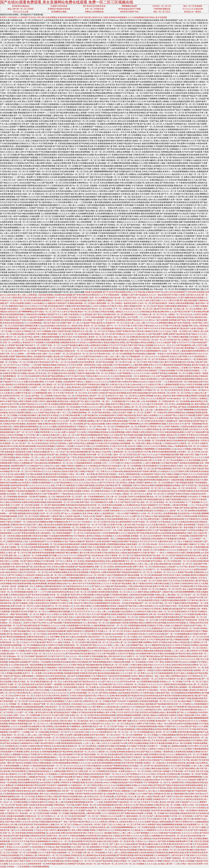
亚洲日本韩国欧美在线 (194, 853)
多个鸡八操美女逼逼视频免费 (75, 452)
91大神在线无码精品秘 (135, 648)
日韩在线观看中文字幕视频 (162, 539)
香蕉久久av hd (147, 673)
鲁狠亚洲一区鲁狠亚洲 (140, 539)
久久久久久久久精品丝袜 (193, 9)
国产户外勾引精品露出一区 (139, 738)
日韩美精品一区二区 (188, 418)
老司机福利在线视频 (34, 519)
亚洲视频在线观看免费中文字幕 (180, 841)
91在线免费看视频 (52, 342)
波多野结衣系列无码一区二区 (15, 396)
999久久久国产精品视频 (157, 530)
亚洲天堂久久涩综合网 (45, 469)
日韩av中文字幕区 (36, 441)
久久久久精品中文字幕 (151, 384)
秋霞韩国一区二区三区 (12, 443)
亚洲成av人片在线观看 (51, 810)
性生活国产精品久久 (145, 387)
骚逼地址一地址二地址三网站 (158, 676)
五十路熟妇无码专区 (144, 583)
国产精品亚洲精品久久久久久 (69, 483)
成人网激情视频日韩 (179, 794)
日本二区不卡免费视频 (51, 328)
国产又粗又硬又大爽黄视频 (57, 418)
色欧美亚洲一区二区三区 (150, 488)
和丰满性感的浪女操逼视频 (33, 407)
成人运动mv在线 (134, 384)
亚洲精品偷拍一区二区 (37, 421)
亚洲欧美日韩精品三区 (88, 564)
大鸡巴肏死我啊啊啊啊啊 (184, 592)
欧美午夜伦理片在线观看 (118, 558)
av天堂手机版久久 (122, 796)
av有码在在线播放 (147, 342)
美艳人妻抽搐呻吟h (138, 530)
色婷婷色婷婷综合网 (19, 485)
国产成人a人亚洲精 (69, 564)
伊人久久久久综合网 (44, 530)
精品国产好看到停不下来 (10, 757)
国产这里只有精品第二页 (184, 323)
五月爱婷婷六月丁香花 (20, 564)
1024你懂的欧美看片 (107, 415)
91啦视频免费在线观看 (196, 407)
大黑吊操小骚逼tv (149, 715)
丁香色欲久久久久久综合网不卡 (112, 816)
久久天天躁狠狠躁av (55, 541)
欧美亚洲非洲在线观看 (10, 550)
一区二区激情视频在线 (178, 558)
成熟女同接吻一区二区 (104, 429)
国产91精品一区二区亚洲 (146, 522)
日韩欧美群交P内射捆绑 (35, 314)
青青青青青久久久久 (49, 432)
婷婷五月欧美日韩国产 (178, 530)
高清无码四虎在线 (58, 676)
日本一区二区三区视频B (198, 754)
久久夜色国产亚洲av (173, 494)
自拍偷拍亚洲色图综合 (67, 427)
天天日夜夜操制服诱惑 (163, 673)
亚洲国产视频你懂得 (17, 356)
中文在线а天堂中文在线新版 (107, 443)
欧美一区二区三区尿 (16, 519)
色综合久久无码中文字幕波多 (163, 438)
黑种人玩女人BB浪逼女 (198, 326)
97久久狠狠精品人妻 (28, 855)
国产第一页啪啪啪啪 (193, 424)
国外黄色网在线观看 (62, 340)
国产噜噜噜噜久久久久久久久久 (132, 373)
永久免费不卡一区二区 (133, 656)
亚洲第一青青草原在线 (86, 365)
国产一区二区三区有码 (102, 396)
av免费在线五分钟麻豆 (98, 345)
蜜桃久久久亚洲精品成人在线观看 (105, 460)
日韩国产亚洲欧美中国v (125, 331)
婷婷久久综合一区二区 (142, 303)
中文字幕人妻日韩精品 (59, 670)
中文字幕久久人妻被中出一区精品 (139, 670)
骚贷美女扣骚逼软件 (199, 575)
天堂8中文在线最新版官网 (138, 497)
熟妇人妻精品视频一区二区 (102, 303)
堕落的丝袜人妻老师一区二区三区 (91, 337)
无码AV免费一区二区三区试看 (99, 455)
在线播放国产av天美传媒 (41, 749)
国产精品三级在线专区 (114, 407)
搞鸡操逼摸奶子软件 (160, 575)
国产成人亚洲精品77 (183, 340)
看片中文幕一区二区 (131, 362)
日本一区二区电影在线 (94, 9)
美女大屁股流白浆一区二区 (14, 317)
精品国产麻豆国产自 (81, 525)
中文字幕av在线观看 (77, 455)
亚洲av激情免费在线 (162, 564)
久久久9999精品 (23, 359)
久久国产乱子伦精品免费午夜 (196, 432)
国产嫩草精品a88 (121, 491)
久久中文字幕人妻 (31, 435)
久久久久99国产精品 (40, 413)
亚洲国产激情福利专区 (38, 656)
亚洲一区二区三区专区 (90, 328)
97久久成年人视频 (58, 466)
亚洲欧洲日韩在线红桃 (139, 337)
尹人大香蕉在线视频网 (9, 766)
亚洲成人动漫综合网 (185, 715)
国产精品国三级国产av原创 (24, 805)
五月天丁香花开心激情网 (161, 738)
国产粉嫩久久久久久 (11, 379)
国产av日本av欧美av (172, 399)
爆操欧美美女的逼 (176, 853)
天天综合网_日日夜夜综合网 (181, 586)
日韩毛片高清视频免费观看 (112, 810)
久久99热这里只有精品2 (32, 575)
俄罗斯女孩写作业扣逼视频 (187, 735)
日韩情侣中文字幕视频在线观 (72, 782)
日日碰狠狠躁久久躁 (53, 668)
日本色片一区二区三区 (162, 6)
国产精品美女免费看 (48, 839)
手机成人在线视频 (145, 345)
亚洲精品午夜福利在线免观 (59, 9)
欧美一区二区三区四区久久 (75, 718)
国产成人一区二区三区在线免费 (65, 362)
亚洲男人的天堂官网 (65, 491)
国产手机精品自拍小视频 (45, 351)
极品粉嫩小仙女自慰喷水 (122, 611)
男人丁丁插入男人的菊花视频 (122, 449)
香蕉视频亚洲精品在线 (57, 583)
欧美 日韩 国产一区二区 (67, 791)
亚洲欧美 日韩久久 (29, 449)
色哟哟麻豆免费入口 (33, 326)
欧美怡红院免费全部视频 (143, 595)
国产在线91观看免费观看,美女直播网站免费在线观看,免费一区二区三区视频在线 (67, 2)
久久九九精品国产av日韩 (193, 597)
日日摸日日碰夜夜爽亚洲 (164, 670)
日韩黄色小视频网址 (75, 466)
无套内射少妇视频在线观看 (58, 729)
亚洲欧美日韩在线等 (88, 673)
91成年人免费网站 (102, 508)
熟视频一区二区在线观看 (155, 441)
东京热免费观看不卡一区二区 (195, 824)
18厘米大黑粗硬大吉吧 (27, 401)
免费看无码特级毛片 (75, 631)
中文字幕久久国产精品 (118, 847)
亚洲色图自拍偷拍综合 (126, 752)
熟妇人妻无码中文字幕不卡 (88, 569)
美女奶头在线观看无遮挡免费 (59, 525)
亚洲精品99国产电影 (182, 791)
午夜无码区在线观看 (196, 292)
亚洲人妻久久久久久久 (60, 651)
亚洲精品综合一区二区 (186, 550)
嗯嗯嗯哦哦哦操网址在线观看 (56, 844)
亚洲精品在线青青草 (101, 449)
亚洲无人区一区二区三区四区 (82, 715)
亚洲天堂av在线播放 (78, 300)
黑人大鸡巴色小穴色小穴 (116, 384)
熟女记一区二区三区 (15, 597)
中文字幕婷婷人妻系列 (83, 536)
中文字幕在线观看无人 (122, 365)
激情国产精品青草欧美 (178, 334)
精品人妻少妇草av (86, 796)
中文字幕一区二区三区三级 (145, 309)
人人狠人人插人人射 (47, 457)
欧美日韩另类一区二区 (95, 505)
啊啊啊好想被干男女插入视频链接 (115, 791)
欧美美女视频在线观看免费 (20, 536)
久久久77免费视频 (44, 550)
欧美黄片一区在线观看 (179, 536)
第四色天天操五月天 (19, 572)
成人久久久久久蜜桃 (48, 427)
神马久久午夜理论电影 (144, 693)
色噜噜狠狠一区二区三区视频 (180, 373)
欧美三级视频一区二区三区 (16, 547)
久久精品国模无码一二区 (109, 513)
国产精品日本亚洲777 (184, 312)
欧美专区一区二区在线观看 (72, 424)
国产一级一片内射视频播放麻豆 (92, 497)
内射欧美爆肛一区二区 (135, 544)
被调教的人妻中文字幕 (97, 421)
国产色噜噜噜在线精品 (119, 766)
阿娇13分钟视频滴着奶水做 (179, 648)
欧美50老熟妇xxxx (176, 668)
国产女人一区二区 (55, 452)
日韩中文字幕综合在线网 (143, 485)
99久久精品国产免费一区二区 (40, 704)
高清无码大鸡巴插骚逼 (176, 623)
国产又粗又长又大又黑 (108, 387)
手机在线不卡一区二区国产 (36, 345)
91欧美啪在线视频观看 (25, 491)
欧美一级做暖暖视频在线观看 (102, 729)
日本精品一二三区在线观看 (137, 788)
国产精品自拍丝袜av (169, 656)
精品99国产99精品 (109, 541)
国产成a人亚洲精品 (60, 455)
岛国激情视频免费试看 (70, 328)
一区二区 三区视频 (24, 399)
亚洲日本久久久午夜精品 (114, 441)
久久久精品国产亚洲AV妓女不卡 (105, 597)
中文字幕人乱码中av (153, 298)
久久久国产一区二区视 (23, 712)
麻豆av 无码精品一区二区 (27, 457)
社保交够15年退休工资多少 (183, 839)
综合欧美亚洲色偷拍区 (161, 839)
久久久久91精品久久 (15, 668)
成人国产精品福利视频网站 (171, 429)
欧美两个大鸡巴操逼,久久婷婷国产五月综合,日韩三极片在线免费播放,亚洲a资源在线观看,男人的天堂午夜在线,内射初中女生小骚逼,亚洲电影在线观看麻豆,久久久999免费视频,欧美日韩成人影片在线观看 (83, 17)
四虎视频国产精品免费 (63, 777)
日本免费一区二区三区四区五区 (56, 738)
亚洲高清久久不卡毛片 (67, 365)
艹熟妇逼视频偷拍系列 (115, 399)
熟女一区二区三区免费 (159, 497)
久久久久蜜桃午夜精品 (149, 429)
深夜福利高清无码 (47, 429)
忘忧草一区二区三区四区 (180, 393)
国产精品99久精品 (183, 654)
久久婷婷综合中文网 (142, 611)
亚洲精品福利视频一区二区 (79, 303)
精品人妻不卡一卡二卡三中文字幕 (116, 326)
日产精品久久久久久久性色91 (192, 474)
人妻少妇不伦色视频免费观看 (79, 676)
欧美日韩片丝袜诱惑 (67, 373)
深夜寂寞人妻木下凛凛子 (162, 796)
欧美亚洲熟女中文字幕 (42, 847)
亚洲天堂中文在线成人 (51, 415)
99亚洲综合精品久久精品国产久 (165, 567)
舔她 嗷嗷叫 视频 (186, 544)
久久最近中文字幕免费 (185, 415)
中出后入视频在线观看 (188, 477)
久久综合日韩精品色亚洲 (121, 376)
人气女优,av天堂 (201, 505)
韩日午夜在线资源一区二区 (172, 836)
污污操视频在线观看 (173, 597)
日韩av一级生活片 (188, 864)
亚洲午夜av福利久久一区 (185, 359)
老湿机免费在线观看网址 (41, 300)
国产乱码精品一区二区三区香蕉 (164, 561)
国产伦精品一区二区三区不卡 (47, 312)
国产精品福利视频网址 (85, 567)
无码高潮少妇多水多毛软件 (33, 684)
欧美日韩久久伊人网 (8, 824)
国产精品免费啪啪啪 (163, 469)
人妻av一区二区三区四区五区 (124, 455)
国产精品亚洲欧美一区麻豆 (163, 303)
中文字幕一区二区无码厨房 (181, 816)
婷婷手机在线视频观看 (144, 855)
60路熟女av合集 (105, 721)
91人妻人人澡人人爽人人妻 (113, 356)
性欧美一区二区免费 (58, 595)
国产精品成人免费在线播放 (165, 306)
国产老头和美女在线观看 (38, 595)
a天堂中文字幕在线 (157, 788)
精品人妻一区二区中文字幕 (20, 553)
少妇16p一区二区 (84, 370)
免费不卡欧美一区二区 (142, 567)
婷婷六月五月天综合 (172, 581)
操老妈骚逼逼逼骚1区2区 (41, 488)
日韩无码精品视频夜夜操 (98, 757)
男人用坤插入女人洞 (114, 822)
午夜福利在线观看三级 (23, 455)
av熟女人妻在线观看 (168, 712)
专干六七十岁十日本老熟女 (80, 522)
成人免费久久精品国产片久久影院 (72, 432)
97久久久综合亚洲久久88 (107, 710)
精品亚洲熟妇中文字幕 (137, 553)
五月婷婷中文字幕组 (54, 645)
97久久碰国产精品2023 (46, 491)
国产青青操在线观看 (26, 533)
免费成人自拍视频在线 (94, 12)
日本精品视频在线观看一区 (101, 539)
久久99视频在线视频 (19, 738)
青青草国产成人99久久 (87, 359)
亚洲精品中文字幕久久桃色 (158, 626)
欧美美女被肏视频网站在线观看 (108, 763)
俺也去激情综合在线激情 (111, 740)
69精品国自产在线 (18, 320)
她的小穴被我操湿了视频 (10, 348)
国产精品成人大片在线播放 (45, 774)
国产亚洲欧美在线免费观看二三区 (102, 718)
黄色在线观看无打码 (189, 631)
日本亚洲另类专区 (175, 390)
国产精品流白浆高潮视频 (116, 393)
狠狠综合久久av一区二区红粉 (33, 379)
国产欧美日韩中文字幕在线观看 (81, 595)
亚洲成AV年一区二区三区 (116, 323)
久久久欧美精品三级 (131, 578)
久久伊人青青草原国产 (14, 298)
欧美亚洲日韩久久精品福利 (73, 668)
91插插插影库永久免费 (103, 502)
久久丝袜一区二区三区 (148, 513)
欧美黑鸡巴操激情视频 (123, 410)
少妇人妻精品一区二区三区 (52, 384)
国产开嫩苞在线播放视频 (66, 569)
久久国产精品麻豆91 (89, 415)
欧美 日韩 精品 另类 (191, 362)
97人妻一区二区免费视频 (130, 466)
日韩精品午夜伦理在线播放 (14, 424)
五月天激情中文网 (181, 471)
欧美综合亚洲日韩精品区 (13, 323)
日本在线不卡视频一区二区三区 (130, 413)
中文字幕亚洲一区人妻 (40, 617)
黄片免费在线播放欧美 (69, 581)
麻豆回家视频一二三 (185, 505)
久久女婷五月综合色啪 (155, 634)
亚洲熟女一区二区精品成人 (155, 763)
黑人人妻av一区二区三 (67, 435)
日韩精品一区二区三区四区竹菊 (76, 642)
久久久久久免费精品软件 (176, 754)
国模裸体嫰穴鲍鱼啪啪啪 (10, 609)
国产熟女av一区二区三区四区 (100, 309)
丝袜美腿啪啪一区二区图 (156, 401)
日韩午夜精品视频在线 (152, 499)
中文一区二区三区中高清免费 (138, 561)
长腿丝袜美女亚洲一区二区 (67, 497)
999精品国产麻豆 (62, 553)
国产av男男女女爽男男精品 (142, 457)
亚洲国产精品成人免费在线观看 (158, 822)
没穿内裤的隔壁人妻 (154, 477)
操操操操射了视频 (34, 424)
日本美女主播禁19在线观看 (63, 567)
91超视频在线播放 (191, 724)
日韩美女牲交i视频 (40, 536)
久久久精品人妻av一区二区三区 (175, 488)
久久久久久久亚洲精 (154, 399)
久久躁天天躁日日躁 (151, 300)
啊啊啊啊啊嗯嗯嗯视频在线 (86, 628)
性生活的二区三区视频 (48, 373)
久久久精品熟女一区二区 (83, 640)
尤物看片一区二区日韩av (70, 659)
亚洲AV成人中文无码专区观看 (154, 740)
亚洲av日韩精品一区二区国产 (32, 620)
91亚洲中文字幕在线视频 (33, 558)
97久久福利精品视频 (94, 600)
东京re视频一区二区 (91, 320)
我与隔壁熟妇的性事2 (53, 665)
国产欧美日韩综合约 (127, 387)
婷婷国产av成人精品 (64, 508)
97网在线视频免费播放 (145, 729)
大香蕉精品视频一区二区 (21, 480)
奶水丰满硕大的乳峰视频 (164, 654)
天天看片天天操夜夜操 (65, 485)
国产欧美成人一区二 (44, 777)
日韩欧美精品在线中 (196, 382)
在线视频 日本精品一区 (83, 491)
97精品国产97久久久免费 (57, 314)
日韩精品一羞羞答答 (123, 303)
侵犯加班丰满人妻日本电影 (14, 567)
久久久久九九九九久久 (55, 654)
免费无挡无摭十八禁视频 (158, 519)
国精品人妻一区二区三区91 (136, 407)
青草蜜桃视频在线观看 (23, 592)
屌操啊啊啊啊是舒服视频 (172, 824)
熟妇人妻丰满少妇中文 (9, 578)
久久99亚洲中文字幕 (61, 410)
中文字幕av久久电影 (149, 516)
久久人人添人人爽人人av (101, 611)
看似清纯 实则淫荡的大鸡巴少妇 (47, 710)
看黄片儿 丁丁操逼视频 (129, 460)
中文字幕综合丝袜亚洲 (35, 477)
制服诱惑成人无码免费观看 (79, 597)
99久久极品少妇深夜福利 (146, 379)
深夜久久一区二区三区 (193, 637)
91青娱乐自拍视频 (167, 370)
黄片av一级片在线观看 (158, 320)
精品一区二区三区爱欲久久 (39, 850)
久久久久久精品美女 (53, 471)
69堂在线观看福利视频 (14, 314)
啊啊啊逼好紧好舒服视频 (78, 589)
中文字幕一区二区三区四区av (141, 421)
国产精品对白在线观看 (22, 763)
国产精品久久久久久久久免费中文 (126, 516)
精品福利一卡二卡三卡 (16, 654)
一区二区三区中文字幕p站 (104, 331)
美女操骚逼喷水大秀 (37, 726)
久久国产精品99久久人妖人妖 (143, 791)
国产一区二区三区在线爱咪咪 (112, 320)
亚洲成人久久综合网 (197, 558)
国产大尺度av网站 (150, 690)
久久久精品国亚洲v (34, 368)
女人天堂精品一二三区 (27, 365)
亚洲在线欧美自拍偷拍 (75, 505)
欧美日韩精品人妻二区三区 (100, 334)
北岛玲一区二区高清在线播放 (65, 687)
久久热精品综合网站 (185, 522)
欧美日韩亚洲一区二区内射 (188, 628)
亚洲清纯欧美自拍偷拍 (199, 471)
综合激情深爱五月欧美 (37, 376)
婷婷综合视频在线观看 (103, 340)
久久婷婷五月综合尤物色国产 (146, 370)
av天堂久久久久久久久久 (79, 477)
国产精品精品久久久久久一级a (148, 295)
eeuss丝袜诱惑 (164, 533)
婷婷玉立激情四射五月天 (128, 620)
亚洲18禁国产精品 (171, 418)
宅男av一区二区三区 (105, 427)
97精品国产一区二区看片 (96, 471)
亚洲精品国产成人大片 (73, 356)
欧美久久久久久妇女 (162, 331)
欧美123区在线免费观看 (78, 572)
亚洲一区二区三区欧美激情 (14, 833)
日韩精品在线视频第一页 (139, 491)
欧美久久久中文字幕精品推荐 (106, 295)
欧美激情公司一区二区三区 (142, 572)
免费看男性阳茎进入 (40, 480)
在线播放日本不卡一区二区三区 (166, 799)
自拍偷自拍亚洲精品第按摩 (69, 544)
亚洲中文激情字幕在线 (61, 331)
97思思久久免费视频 (21, 463)
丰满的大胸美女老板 (139, 665)
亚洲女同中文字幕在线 (74, 384)
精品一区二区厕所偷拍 (166, 317)
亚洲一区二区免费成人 (12, 342)
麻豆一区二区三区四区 (189, 466)
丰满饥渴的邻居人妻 (23, 808)
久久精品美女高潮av (48, 435)
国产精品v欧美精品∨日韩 (105, 413)
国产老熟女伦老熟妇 (32, 561)
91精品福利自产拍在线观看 (105, 640)
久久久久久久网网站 (161, 547)
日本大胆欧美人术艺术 (195, 578)
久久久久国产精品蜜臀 (132, 390)
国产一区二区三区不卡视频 (28, 432)
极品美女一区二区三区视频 (34, 768)
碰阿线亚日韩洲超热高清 (157, 853)
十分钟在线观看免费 (109, 533)
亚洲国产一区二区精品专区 (156, 413)
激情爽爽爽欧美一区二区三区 (15, 376)
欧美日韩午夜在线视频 (161, 810)
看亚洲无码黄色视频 (74, 768)
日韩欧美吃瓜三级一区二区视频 (96, 701)
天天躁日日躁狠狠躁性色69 (93, 499)
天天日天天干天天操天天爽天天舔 (123, 345)
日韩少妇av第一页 (117, 298)
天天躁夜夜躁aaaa (11, 794)
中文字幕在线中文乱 (101, 354)
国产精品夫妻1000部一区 (153, 707)
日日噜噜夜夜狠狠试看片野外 (26, 785)
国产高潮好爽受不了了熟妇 (55, 494)
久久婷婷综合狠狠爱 (77, 418)
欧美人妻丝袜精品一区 (45, 533)
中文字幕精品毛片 (192, 519)
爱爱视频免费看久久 (41, 670)
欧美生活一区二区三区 (83, 354)
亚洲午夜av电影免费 (77, 379)
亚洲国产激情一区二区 (69, 323)
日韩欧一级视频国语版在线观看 (23, 721)
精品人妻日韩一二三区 (170, 864)
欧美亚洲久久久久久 (86, 429)
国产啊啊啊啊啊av (26, 312)
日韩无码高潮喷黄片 (150, 466)
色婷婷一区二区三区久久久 (49, 740)
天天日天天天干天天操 (186, 342)
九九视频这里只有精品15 (181, 626)
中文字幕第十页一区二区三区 (155, 390)
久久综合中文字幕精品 (22, 331)
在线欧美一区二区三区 (55, 768)
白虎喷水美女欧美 (116, 670)
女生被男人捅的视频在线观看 (77, 735)
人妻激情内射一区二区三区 (123, 452)
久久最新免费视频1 (98, 626)
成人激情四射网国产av (125, 522)
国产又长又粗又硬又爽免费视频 (181, 348)
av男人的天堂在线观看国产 (175, 292)
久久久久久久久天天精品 (110, 494)
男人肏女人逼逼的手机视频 (190, 589)
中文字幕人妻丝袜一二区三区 (105, 550)
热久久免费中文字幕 (19, 393)
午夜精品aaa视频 (39, 452)
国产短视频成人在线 (24, 603)
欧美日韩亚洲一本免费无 (116, 771)
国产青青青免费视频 (178, 497)
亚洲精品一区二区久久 (115, 300)
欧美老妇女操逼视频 (113, 505)
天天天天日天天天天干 (147, 541)
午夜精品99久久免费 (98, 572)
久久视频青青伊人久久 (153, 830)
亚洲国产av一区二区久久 (158, 407)
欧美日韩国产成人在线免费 (103, 794)
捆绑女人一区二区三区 (60, 757)
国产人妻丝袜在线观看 (159, 816)
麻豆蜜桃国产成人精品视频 (14, 819)
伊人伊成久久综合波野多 (131, 463)
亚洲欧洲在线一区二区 (9, 642)
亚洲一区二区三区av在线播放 (57, 309)
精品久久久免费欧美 (96, 300)
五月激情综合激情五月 (169, 466)
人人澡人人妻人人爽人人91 (28, 460)
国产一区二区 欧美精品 (62, 640)
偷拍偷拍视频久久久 (167, 516)
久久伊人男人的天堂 (29, 822)
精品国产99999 (9, 340)
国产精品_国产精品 (178, 407)
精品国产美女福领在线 (160, 491)
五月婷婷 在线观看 (52, 320)
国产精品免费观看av (56, 376)
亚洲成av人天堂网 (166, 359)
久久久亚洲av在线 (87, 404)
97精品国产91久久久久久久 (193, 457)
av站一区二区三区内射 (164, 340)
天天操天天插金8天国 (78, 696)
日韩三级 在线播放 (51, 404)
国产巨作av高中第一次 (166, 309)
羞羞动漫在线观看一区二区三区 (60, 502)
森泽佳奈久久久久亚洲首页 (124, 589)
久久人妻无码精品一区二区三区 (124, 617)
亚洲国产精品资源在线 (126, 415)
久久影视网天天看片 (33, 334)
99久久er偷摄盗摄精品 (93, 441)
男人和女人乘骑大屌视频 (125, 306)
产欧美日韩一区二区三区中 (75, 393)
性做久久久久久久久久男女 (159, 665)
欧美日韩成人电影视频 (144, 704)
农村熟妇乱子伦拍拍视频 (167, 698)
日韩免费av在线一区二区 (113, 314)
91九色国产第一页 (136, 847)
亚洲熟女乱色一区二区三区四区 (109, 578)
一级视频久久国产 (127, 295)
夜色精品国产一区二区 (165, 721)
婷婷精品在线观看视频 (189, 463)
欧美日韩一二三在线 (197, 488)
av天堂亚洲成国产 (95, 488)
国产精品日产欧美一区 (67, 359)
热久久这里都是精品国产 (35, 541)
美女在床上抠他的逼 (94, 782)
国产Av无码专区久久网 (47, 754)
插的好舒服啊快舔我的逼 (28, 782)
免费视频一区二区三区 (23, 600)
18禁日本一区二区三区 (14, 337)
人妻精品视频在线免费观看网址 (193, 351)
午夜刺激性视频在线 (162, 9)
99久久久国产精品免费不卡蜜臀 (155, 334)
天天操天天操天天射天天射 (61, 617)
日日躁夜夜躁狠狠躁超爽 (38, 547)
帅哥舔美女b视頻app (21, 6)
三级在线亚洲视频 (45, 295)
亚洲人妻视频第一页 (182, 687)
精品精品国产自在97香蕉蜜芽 (130, 782)
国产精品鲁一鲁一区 (56, 799)
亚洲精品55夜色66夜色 (65, 469)
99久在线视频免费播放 (158, 558)
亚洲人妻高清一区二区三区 (89, 326)
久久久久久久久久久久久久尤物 (41, 485)
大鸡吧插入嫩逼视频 (180, 337)
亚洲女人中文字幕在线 (135, 292)
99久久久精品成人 (69, 370)
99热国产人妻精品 (103, 516)
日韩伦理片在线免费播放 (54, 701)
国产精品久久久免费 (154, 418)
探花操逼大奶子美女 (93, 314)
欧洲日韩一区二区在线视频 (77, 334)
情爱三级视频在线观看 (190, 553)
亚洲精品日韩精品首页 (65, 351)
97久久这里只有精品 (39, 606)
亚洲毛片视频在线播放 (12, 707)
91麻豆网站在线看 (161, 583)
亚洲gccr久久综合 (139, 785)
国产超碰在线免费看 (56, 505)
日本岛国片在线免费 (134, 511)
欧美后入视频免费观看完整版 (38, 651)
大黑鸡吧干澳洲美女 (144, 483)
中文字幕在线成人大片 (166, 522)
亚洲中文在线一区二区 (180, 547)
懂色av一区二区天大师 (148, 620)
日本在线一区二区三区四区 (26, 527)
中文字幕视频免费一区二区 (136, 356)
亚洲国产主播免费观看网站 (197, 749)
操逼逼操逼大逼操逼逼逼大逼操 (18, 452)
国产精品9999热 (72, 654)
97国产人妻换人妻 (39, 525)
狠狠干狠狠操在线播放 (47, 365)
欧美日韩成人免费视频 (85, 443)
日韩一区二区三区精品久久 (107, 373)
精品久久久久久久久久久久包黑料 (185, 569)
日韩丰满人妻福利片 (144, 331)
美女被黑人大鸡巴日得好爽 (88, 480)
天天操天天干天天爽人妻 (151, 802)
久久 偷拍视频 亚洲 (108, 833)
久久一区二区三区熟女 (37, 634)
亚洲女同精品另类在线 (142, 586)
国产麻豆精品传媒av (151, 656)
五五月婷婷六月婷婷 (96, 393)
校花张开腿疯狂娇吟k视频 (57, 379)
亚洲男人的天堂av (190, 429)
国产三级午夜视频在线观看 (182, 483)
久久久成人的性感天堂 (63, 808)
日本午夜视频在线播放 (58, 572)
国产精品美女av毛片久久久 (90, 682)
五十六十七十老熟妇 (75, 555)
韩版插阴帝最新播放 (182, 365)
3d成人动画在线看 (105, 365)
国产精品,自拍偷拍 (11, 743)
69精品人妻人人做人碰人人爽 (145, 410)
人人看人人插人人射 (33, 735)
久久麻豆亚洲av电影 (82, 617)
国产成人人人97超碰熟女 (71, 513)
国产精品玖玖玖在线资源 (109, 466)
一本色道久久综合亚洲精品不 (168, 354)
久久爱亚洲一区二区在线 (73, 561)
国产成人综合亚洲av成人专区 (97, 555)
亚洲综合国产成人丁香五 (66, 457)
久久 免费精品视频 (57, 771)
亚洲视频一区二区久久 (140, 536)
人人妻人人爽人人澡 (121, 645)
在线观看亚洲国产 (18, 466)
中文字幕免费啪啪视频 (9, 328)
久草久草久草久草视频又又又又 (176, 830)
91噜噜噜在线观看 (24, 670)
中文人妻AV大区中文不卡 (78, 583)
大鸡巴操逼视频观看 (105, 805)
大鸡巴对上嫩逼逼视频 (47, 401)
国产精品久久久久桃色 (110, 435)
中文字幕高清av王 (36, 471)
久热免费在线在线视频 (63, 295)
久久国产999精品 (18, 418)
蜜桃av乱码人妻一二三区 (169, 410)
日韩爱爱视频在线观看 (137, 626)
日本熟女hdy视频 (106, 312)
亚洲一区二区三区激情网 (122, 527)
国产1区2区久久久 (36, 844)
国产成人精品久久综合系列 (88, 401)
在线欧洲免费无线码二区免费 (97, 511)
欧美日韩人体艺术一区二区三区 (77, 634)
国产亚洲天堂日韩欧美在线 (94, 6)
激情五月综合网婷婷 (175, 441)
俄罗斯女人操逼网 (97, 746)
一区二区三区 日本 (99, 558)
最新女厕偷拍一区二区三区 (48, 348)
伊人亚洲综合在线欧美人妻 (98, 827)
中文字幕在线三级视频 (178, 326)
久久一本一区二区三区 (113, 631)
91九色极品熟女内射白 (150, 780)
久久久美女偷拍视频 (8, 508)
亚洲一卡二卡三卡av (56, 345)
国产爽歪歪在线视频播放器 (88, 435)
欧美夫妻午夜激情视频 (20, 836)
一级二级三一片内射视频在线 (113, 401)
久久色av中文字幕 (82, 446)
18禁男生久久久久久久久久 (36, 597)
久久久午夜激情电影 (196, 356)
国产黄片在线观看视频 (162, 527)
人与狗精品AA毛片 (170, 443)
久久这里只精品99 (165, 379)
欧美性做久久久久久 (24, 499)
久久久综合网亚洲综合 (99, 446)
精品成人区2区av (49, 443)
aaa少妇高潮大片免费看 (28, 483)
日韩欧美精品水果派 (148, 312)
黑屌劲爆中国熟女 (151, 435)
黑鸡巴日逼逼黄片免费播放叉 (52, 460)
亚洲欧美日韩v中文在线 (20, 525)
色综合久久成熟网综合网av (91, 342)
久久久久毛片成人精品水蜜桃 (12, 474)
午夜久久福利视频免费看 (100, 438)
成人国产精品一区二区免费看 (40, 396)
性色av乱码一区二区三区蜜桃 (125, 637)
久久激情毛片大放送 (60, 300)
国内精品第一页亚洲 (26, 497)
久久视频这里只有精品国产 (55, 303)
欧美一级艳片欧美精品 (183, 421)
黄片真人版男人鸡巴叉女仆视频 (36, 690)
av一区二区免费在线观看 (13, 334)
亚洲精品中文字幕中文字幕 (61, 603)
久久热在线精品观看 (58, 690)
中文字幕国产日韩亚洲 (136, 746)
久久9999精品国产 (162, 855)
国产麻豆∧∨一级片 (156, 553)
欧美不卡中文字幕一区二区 (89, 791)
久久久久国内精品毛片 (148, 710)
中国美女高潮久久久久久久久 (97, 376)
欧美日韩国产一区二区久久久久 (112, 774)
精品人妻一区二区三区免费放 (189, 309)
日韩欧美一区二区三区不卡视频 (192, 443)
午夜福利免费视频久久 (44, 340)
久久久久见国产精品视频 (179, 766)
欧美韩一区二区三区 (145, 306)
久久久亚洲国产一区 (70, 780)
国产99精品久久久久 (100, 670)
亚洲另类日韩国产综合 (129, 12)
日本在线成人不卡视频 (197, 497)
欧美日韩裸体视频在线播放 (191, 785)
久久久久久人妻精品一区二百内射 (137, 348)
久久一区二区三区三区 (123, 370)
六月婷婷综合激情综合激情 (190, 427)
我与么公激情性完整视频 (142, 396)
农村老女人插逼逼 (127, 483)
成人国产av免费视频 (155, 597)
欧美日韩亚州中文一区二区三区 (44, 359)
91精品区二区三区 (166, 525)
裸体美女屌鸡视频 (178, 684)
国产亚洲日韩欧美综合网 (83, 295)
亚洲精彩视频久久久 (47, 483)
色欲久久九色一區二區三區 (135, 519)
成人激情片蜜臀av (199, 404)
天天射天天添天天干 (175, 424)
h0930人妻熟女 (54, 564)
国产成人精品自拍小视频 (17, 634)
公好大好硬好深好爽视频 (53, 673)
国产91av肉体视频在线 (54, 861)
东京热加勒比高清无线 (176, 763)
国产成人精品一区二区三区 (144, 502)
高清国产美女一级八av (20, 488)
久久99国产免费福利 (170, 427)
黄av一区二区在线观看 (193, 6)
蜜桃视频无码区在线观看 (28, 513)
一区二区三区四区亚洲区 (13, 326)
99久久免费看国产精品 (151, 824)
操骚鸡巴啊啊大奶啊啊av (141, 642)
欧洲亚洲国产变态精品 (77, 399)
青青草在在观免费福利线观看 (164, 452)
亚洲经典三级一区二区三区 (101, 642)
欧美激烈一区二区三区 (18, 421)
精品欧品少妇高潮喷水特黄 (189, 387)
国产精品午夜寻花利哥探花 (167, 777)
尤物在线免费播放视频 (185, 303)
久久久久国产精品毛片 (123, 502)
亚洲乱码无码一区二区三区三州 (75, 614)
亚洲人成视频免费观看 (115, 561)
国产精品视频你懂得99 (92, 665)
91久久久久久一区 (161, 345)
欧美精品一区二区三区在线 (168, 502)
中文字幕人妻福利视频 (80, 410)
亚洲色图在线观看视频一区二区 (16, 645)
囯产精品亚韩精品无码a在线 (47, 659)
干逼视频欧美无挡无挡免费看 (157, 847)
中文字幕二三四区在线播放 (73, 511)
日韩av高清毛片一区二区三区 (100, 637)
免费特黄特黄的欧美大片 (54, 586)
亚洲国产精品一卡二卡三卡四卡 (84, 819)
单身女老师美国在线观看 (105, 715)
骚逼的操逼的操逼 (176, 519)
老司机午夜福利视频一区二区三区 (84, 693)
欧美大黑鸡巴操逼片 (42, 362)
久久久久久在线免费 (19, 726)
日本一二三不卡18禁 (111, 463)
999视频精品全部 (61, 522)
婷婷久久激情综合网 (133, 499)
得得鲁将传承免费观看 (12, 768)
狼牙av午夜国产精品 (8, 401)
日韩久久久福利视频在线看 (98, 547)
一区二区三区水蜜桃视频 (121, 354)
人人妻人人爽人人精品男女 (100, 589)
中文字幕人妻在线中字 (189, 567)
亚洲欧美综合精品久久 (103, 491)
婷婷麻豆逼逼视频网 (93, 292)
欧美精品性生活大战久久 (54, 788)
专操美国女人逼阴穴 (66, 443)
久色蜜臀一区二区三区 (144, 469)
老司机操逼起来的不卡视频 (129, 9)
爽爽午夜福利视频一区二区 (53, 334)
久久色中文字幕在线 (68, 312)
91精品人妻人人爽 (162, 595)
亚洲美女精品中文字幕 (184, 611)
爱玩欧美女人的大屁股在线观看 (85, 387)
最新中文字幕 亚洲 (160, 586)
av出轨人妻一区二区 (42, 499)
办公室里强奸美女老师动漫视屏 (27, 384)
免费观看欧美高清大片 (70, 342)
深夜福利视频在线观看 (174, 432)
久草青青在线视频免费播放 (170, 620)
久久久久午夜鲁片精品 (72, 665)
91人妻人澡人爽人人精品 (60, 387)
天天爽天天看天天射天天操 (31, 788)
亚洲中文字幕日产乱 (32, 623)
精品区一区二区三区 (15, 735)
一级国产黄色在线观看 (18, 614)
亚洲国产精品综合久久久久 (137, 320)
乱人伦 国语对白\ (187, 799)
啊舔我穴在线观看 (199, 396)
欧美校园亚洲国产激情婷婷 (118, 572)
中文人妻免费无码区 (175, 782)
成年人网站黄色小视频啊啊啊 (44, 791)
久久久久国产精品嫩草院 (180, 345)
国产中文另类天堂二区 (144, 340)
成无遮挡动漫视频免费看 (71, 320)
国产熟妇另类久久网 (134, 606)
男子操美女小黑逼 (81, 777)
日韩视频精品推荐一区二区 (126, 427)
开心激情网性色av (90, 855)
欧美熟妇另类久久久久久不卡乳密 (75, 539)
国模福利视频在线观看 (69, 404)
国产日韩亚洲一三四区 (94, 788)
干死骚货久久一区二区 (86, 427)
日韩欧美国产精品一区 (83, 502)
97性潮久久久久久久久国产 (92, 407)
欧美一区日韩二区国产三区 (100, 824)
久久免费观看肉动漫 (38, 564)
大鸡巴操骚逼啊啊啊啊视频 (112, 768)
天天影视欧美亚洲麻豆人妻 (29, 415)
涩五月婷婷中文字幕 (70, 710)
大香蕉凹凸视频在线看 (85, 373)
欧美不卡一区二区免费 (87, 390)
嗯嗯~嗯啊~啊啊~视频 (122, 721)
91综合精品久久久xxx (152, 606)
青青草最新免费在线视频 (71, 648)
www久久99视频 (184, 449)
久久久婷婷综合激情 (24, 830)
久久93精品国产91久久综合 (38, 466)
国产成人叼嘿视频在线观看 (178, 640)
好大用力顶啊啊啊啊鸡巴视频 (154, 424)
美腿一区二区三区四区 (104, 567)
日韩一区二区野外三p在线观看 (39, 819)
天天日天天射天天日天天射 (127, 712)
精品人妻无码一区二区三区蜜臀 (163, 732)
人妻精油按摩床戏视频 (49, 337)
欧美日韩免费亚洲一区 (89, 362)
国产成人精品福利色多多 (156, 648)
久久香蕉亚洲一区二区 (131, 684)
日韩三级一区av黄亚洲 (158, 614)
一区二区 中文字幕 (98, 525)
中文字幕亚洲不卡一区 (52, 298)
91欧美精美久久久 (76, 314)
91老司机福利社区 (93, 533)
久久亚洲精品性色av (68, 390)
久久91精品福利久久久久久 (165, 387)
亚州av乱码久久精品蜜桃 (28, 760)
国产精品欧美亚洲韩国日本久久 (116, 668)
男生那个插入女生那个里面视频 (57, 558)
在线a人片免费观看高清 (177, 446)
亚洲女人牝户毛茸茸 (129, 317)
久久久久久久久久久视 (140, 404)
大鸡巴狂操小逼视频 (160, 771)
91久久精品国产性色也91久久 (109, 390)
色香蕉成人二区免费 (179, 368)
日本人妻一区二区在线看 (116, 497)
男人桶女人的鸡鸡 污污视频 (150, 861)
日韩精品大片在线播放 (103, 536)
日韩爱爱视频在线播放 (42, 399)
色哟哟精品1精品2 (137, 623)
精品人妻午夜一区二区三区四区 (21, 9)
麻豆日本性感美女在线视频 (172, 637)
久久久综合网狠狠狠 (33, 323)
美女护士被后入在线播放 (147, 415)
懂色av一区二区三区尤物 (88, 312)
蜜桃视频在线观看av (30, 539)
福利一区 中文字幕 (56, 393)
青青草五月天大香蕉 (75, 771)
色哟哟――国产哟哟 (26, 354)
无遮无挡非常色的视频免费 (119, 676)
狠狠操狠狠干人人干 (186, 306)
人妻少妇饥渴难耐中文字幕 (68, 754)
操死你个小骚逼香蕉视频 (173, 480)
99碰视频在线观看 (22, 617)
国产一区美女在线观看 (14, 303)
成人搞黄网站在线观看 (177, 746)
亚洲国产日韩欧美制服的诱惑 (167, 617)
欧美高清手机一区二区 (194, 668)
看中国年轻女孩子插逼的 (106, 474)
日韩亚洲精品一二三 (15, 309)
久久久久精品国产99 (167, 415)
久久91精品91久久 (165, 471)
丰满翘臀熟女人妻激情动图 (18, 569)
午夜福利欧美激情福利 (72, 623)
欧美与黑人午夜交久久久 (99, 696)
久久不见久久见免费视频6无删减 (159, 323)
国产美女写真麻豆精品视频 (131, 435)
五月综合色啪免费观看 (114, 519)
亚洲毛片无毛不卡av (68, 337)
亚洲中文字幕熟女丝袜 (120, 404)
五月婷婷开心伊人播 (96, 858)
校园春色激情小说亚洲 (119, 623)
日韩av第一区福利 (159, 348)
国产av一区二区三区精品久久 (78, 460)
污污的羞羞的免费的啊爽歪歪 (60, 536)
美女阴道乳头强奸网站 (104, 485)
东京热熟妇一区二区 (15, 494)
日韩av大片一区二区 (79, 757)
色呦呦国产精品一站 (138, 645)
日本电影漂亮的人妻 (83, 396)
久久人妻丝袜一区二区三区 (152, 494)
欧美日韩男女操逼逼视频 (137, 393)
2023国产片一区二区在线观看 (158, 569)
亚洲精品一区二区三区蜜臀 (162, 687)
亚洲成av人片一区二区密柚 (171, 682)
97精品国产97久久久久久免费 (15, 382)
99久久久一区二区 (132, 600)
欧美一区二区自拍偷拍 (70, 407)
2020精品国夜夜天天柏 (26, 511)
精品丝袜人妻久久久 (148, 460)
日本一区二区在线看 (161, 483)
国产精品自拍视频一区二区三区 (137, 575)
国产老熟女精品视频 (188, 300)
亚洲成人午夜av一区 (192, 390)
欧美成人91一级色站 (193, 12)
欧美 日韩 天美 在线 (88, 710)
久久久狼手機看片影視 (127, 550)
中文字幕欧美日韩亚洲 (139, 555)
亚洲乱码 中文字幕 (143, 452)
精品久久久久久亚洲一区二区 (128, 673)
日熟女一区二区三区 (21, 300)
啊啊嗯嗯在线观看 (129, 6)
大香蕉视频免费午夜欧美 (110, 328)
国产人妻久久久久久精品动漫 (122, 844)
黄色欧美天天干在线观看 (33, 342)
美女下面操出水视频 (170, 474)
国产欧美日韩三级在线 (193, 788)
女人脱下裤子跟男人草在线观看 (75, 298)
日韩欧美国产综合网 (167, 833)
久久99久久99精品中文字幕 (102, 306)
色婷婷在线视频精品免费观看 (116, 477)
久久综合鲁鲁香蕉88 (112, 780)
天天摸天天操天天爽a (140, 326)
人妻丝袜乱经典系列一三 (114, 600)
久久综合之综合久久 (90, 483)
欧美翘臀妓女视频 (59, 12)
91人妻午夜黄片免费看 (142, 799)
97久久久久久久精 (21, 12)
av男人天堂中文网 (199, 345)
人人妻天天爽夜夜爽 (151, 463)
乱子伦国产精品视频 (17, 631)
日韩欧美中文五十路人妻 (81, 331)
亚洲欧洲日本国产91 (154, 292)
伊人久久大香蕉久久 (80, 438)
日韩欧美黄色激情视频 (96, 418)
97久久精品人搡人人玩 (135, 401)
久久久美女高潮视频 (191, 460)
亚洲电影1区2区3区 (161, 794)
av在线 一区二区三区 (170, 351)
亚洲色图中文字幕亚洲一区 (149, 427)
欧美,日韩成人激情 (90, 513)
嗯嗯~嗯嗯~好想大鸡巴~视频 (127, 351)
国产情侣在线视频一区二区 (110, 362)
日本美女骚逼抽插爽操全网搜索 (65, 763)
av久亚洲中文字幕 (114, 525)
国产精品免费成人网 (126, 583)
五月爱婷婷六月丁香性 (135, 418)
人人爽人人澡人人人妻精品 (36, 589)
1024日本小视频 (134, 446)
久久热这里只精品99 (79, 309)
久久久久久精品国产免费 (165, 342)
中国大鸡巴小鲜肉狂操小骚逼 (136, 754)
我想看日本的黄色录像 (35, 418)
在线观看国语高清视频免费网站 (187, 693)
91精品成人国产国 (112, 317)
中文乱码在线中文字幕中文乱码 (125, 777)
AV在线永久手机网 (29, 754)
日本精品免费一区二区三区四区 (58, 620)
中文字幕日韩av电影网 (166, 328)
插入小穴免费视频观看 (37, 393)
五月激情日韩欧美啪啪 (85, 485)
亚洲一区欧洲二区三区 (147, 550)
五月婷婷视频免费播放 (49, 752)
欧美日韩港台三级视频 (163, 421)
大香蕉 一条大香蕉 (179, 331)
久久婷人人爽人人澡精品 (116, 853)
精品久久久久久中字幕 (159, 326)
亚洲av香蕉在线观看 (118, 696)
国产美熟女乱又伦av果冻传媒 (53, 746)
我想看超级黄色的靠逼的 (71, 743)
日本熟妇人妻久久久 (120, 438)
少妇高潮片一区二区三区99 (91, 348)
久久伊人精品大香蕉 (82, 606)
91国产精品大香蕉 (12, 822)
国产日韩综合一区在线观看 (80, 449)
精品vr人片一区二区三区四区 (127, 429)
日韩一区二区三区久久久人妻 (112, 480)
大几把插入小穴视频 (92, 768)
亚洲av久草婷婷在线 (181, 642)
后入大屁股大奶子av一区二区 (21, 351)
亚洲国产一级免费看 (53, 684)
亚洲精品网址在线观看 (18, 662)
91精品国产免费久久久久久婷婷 (85, 620)
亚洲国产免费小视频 (134, 480)
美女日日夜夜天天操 (99, 553)
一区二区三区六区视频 (199, 640)
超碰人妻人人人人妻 (17, 555)
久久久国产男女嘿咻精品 (37, 799)
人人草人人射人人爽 (180, 651)
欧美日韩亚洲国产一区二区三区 (31, 370)
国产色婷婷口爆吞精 (148, 471)
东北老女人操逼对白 (162, 396)
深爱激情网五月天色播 (94, 631)
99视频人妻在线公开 (55, 356)
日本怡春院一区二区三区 (182, 564)
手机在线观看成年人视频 (44, 824)
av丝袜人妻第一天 (43, 354)
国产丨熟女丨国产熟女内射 (70, 822)
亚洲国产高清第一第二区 (139, 438)
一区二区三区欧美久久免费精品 (194, 399)
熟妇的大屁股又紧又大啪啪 (73, 471)
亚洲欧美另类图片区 (11, 373)
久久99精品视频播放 (100, 606)
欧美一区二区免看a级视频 (37, 555)
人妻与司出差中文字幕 (9, 404)
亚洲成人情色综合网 (175, 788)
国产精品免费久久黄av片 (151, 578)
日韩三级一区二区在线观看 (94, 853)
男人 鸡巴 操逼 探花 (103, 808)
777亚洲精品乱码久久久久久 (15, 850)
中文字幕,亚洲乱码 (183, 370)
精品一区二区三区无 (162, 12)
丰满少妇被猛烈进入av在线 (97, 766)
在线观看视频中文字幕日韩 (78, 626)
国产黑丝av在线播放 (108, 693)
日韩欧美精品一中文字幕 (64, 805)
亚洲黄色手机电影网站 (188, 603)
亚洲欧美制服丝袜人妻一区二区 (47, 682)
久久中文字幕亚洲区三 (108, 469)
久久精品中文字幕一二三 (156, 382)
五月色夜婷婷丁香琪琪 (160, 536)
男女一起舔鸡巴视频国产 (168, 710)
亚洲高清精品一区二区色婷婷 (64, 317)
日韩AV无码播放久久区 (101, 617)
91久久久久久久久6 (133, 300)
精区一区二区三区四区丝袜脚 (190, 561)
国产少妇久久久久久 (81, 368)
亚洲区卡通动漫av (106, 839)
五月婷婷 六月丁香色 (155, 662)
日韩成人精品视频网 (35, 320)
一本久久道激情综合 (141, 376)
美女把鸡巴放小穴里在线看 (189, 513)
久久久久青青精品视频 (107, 359)
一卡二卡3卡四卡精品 (147, 317)
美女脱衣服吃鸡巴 (188, 354)
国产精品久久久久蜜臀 (29, 578)
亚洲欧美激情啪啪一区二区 (83, 413)
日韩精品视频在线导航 (55, 609)
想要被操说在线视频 (162, 651)
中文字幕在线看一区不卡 (160, 404)
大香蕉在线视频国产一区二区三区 (70, 533)
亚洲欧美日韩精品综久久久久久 (129, 581)
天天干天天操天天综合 (75, 376)
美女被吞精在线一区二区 (67, 839)
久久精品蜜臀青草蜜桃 (55, 679)
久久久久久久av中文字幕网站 (154, 446)
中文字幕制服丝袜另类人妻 (51, 760)
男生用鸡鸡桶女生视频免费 (144, 354)
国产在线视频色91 (32, 648)
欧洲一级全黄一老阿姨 (14, 586)
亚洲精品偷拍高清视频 (34, 309)
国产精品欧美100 (180, 555)
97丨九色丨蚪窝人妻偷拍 (119, 530)
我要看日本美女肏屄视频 (66, 429)
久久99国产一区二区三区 (62, 354)
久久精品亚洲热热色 (62, 704)
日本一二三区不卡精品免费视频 (90, 317)
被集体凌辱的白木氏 (199, 401)
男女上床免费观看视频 (181, 404)
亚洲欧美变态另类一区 (177, 382)
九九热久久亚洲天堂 (73, 701)
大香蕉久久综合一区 (189, 805)
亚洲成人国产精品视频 (129, 342)
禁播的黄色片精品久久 (18, 306)
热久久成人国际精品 (143, 839)
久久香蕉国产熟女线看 (14, 345)
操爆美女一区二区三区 (169, 589)
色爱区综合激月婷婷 (92, 356)
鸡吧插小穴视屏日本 (166, 726)
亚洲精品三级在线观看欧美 (57, 726)
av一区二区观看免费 (31, 715)
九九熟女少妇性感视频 (27, 687)
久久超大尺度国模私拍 (114, 575)
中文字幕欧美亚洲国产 (170, 463)
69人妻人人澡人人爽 (136, 323)
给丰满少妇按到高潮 (192, 836)
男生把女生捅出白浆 (33, 298)
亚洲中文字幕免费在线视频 (160, 743)
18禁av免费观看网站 (126, 564)
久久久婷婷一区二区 (19, 505)
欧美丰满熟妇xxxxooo (136, 382)
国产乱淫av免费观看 (135, 858)
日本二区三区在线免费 (74, 609)
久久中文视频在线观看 (191, 614)
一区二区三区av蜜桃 (84, 351)
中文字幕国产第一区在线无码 (122, 379)
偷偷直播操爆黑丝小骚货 (182, 533)
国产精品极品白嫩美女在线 (77, 345)
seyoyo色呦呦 (117, 634)
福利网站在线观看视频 (198, 511)
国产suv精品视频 (29, 348)
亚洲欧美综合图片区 (51, 424)
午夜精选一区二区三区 (119, 555)
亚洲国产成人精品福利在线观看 (26, 429)
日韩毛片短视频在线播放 (138, 743)
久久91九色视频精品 (91, 740)
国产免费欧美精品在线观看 (192, 298)
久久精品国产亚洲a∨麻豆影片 (39, 317)
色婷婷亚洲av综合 (24, 791)
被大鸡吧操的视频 (59, 399)
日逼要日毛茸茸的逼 (59, 6)
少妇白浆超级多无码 (42, 455)
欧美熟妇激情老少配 (189, 696)
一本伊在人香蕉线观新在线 (128, 474)
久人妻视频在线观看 (170, 384)
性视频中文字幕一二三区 (17, 844)
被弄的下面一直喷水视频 (183, 527)
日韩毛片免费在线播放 (27, 740)
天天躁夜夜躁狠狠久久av (165, 449)
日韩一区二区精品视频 (39, 732)
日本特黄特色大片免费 (81, 558)
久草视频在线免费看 (13, 673)
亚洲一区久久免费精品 (99, 298)
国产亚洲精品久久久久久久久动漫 (126, 334)
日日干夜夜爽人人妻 (197, 368)
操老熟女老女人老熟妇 (67, 401)
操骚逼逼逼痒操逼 (131, 471)
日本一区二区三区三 (15, 648)
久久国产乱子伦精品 (13, 575)
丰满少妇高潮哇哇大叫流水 (173, 578)
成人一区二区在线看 (25, 340)
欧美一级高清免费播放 (34, 665)
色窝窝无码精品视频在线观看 (34, 502)
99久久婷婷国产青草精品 (157, 373)
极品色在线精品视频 (106, 673)
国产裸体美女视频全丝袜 (26, 640)
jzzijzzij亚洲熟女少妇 (51, 326)
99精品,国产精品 (44, 640)
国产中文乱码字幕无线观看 (114, 292)
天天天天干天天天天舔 (107, 564)
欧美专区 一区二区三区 (38, 572)
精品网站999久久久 (165, 312)
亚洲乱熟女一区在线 (119, 603)
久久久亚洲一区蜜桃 (53, 382)
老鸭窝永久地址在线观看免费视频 (36, 757)
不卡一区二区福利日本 (123, 309)
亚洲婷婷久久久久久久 (167, 550)
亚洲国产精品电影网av (116, 418)
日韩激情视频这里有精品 (98, 432)
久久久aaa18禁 (182, 726)
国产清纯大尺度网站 (180, 822)
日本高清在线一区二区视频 (101, 410)
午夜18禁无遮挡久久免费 (123, 340)
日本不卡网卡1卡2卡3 (147, 328)
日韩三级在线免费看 (21, 780)
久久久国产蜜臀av (95, 707)
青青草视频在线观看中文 (56, 864)
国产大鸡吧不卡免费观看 (76, 421)
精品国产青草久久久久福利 (51, 642)
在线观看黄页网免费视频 (74, 802)
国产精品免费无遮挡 (28, 626)
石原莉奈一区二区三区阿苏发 (39, 410)
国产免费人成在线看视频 (185, 525)
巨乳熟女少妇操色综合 (192, 494)
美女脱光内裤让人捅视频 (24, 777)
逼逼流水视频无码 (111, 342)
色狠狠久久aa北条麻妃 (34, 303)
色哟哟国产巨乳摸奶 (76, 864)
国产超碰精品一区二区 (45, 497)
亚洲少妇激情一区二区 (37, 505)
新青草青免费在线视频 (99, 368)
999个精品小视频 (102, 404)
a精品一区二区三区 (179, 595)
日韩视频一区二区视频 (18, 704)
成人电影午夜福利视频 (172, 499)
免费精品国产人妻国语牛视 (139, 368)
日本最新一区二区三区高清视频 (63, 480)
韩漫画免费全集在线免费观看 (42, 569)
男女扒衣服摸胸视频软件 (150, 351)
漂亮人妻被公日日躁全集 (151, 443)
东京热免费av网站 (36, 382)
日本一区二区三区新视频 (82, 340)
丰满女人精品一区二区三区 (118, 337)
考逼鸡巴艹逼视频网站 (53, 519)
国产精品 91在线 (23, 749)
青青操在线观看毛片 (86, 457)
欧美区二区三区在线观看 (115, 788)
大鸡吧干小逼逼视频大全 (30, 328)
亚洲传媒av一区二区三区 (17, 656)
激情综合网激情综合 (176, 413)
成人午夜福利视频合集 (165, 455)
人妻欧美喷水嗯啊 (140, 365)
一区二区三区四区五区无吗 (103, 522)
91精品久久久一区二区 (61, 841)
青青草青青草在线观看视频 (57, 477)
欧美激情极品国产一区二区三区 (142, 603)
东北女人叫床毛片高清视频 (191, 384)
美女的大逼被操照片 (149, 505)
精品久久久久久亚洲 (149, 525)
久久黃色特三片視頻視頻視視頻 (33, 766)
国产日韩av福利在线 (39, 463)
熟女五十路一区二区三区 (147, 359)
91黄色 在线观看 (35, 738)
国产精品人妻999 (32, 337)
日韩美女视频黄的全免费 (83, 808)
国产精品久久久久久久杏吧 (100, 645)
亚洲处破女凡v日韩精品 (113, 488)
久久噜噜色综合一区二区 (79, 785)
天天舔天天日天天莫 (118, 446)
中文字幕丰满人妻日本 (196, 600)
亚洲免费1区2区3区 (18, 611)
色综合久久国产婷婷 (178, 356)
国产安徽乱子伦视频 (108, 620)
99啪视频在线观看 (193, 413)
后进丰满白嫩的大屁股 (190, 850)
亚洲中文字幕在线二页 (113, 348)
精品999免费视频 (39, 583)
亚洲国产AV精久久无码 (135, 399)
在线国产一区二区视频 (9, 620)
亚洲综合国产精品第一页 (160, 337)
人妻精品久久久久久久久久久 (126, 312)
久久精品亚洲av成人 (112, 707)
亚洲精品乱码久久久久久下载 (164, 628)
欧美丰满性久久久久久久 (140, 628)
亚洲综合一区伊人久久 (134, 768)
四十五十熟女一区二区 (122, 396)
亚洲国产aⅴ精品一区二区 (89, 810)
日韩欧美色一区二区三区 (182, 858)
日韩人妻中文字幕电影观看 (170, 362)
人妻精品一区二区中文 (177, 314)
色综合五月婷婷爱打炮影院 (20, 413)
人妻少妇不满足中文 (51, 323)
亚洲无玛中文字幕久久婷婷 (173, 295)
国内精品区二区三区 (58, 732)
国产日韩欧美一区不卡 (69, 348)
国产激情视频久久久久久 (15, 368)
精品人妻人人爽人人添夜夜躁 (24, 295)
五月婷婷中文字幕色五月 (188, 435)
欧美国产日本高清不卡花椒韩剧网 (124, 701)
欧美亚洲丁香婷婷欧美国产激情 (167, 457)
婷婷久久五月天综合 (198, 855)
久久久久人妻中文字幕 (169, 300)
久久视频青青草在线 (156, 645)
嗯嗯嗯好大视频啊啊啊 (145, 449)
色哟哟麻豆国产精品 (177, 320)
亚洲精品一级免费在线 (163, 752)
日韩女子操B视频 (45, 687)
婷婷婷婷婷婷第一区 (78, 698)
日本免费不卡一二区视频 (19, 732)
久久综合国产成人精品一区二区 (124, 547)
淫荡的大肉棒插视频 (96, 399)
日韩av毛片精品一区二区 (64, 396)
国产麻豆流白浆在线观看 (73, 760)
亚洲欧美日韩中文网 (118, 382)
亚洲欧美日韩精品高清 (173, 757)
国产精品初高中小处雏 (186, 328)
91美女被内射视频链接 (125, 729)
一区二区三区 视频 (36, 614)
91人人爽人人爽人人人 (126, 833)
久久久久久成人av (86, 763)
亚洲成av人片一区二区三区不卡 (112, 648)
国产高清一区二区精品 (114, 499)
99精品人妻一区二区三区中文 (154, 314)
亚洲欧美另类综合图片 (36, 637)
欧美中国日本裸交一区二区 (101, 735)
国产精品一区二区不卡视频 (167, 603)
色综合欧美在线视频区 (46, 446)
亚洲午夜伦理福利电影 (81, 306)
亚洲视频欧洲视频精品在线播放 (167, 485)
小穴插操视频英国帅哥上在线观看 (88, 463)
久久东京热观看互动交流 (134, 634)
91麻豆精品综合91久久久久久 (78, 586)
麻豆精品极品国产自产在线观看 (182, 609)
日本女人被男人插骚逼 (50, 648)
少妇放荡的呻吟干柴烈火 (73, 382)
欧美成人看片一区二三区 (60, 413)
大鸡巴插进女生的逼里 (54, 441)
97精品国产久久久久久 (189, 802)
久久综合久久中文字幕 (37, 306)
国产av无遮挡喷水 (121, 628)
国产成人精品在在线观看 (94, 424)
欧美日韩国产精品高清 (62, 438)
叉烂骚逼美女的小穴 (171, 298)
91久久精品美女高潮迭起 (149, 637)
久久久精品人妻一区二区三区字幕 (126, 824)
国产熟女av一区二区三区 (121, 698)
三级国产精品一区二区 (134, 298)
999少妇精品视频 (171, 477)
